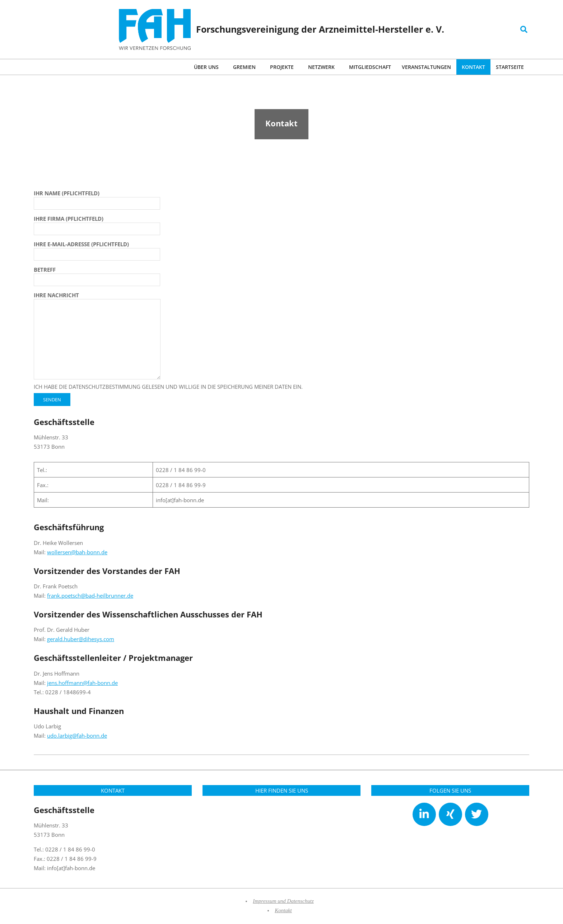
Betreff (97, 275)
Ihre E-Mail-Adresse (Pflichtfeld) (97, 249)
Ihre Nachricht (97, 336)
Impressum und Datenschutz (283, 901)
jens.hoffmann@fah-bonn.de (82, 683)
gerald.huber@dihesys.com (81, 639)
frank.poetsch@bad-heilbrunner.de (90, 596)
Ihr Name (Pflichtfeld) (97, 198)
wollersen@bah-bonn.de (77, 552)
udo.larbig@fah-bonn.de (77, 736)
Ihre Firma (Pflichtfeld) (97, 224)
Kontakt (283, 910)
